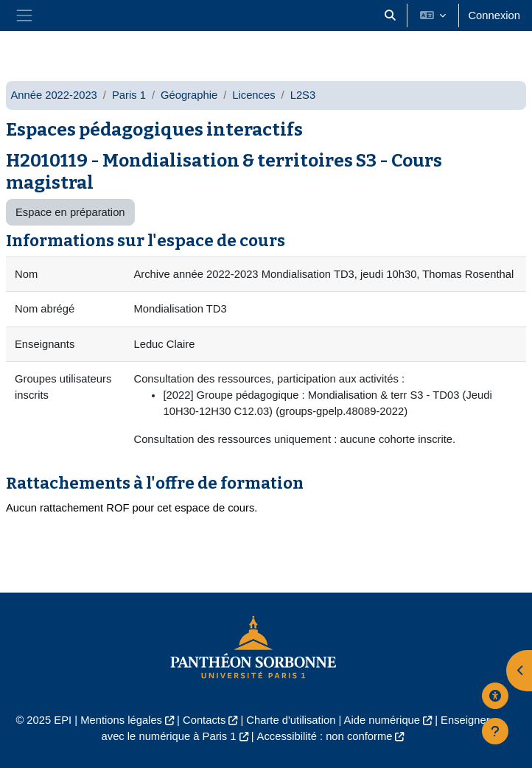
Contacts (204, 720)
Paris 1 (129, 95)
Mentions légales (121, 720)
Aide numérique (382, 720)
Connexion (494, 15)
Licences (253, 95)
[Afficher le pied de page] (495, 731)
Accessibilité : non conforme (325, 736)
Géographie (189, 95)
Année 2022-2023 (53, 95)
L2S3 (303, 95)
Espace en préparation (70, 212)
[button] (390, 15)
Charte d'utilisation (291, 720)
